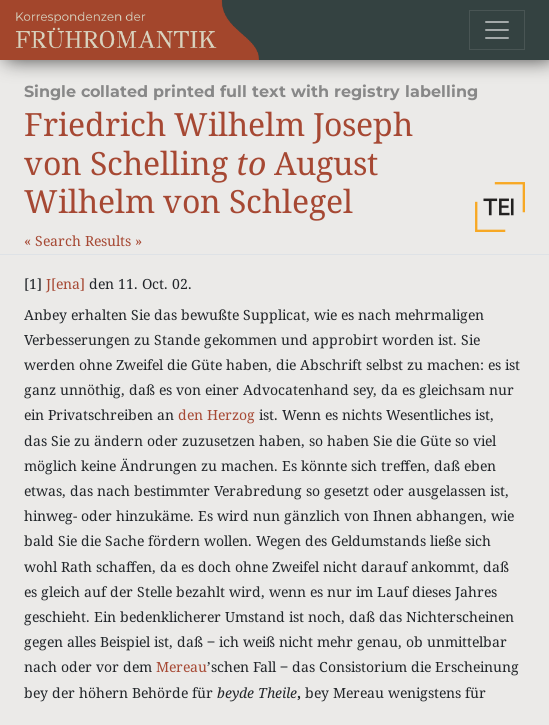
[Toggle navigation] (497, 30)
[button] (500, 207)
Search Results (85, 240)
